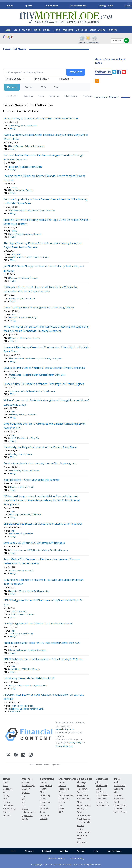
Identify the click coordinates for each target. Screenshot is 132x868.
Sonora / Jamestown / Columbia (83, 789)
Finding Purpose (16, 146)
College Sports (29, 812)
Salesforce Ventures (29, 709)
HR (32, 706)
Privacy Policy (75, 743)
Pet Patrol (45, 815)
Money (47, 30)
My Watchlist (40, 79)
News (10, 6)
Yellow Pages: (120, 812)
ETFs (43, 87)
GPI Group (14, 515)
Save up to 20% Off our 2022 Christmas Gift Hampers (34, 543)
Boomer (37, 234)
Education (14, 167)
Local (8, 30)
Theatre (62, 785)
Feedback (47, 851)
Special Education (27, 167)
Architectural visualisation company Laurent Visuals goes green (40, 463)
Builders (30, 190)
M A (22, 534)
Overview (28, 96)
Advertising (14, 126)
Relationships (31, 146)
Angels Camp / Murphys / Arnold (84, 809)
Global (12, 650)
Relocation (82, 835)
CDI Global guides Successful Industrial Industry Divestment (38, 624)
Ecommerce (15, 318)
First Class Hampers (59, 550)
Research (29, 571)
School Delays (97, 30)
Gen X (12, 234)
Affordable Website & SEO (33, 391)
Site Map (64, 851)
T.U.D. (117, 802)
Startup (30, 454)
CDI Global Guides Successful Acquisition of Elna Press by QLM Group (43, 659)
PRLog (13, 129)
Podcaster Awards (24, 234)
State (17, 30)
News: (7, 779)
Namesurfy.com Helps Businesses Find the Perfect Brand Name (40, 447)
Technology (14, 391)
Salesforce (14, 709)
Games (62, 792)
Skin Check (14, 487)
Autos (98, 789)
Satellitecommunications (20, 211)
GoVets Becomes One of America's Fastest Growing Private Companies (44, 368)
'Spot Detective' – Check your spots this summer (32, 480)
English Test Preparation (38, 591)
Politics (6, 802)
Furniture (13, 415)
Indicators (64, 79)
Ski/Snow (26, 789)
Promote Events (103, 795)
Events (43, 782)
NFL (23, 796)
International (71, 96)
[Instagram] (31, 755)
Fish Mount (41, 686)
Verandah (21, 190)
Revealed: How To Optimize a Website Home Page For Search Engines (44, 384)
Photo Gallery (120, 805)
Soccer (25, 809)
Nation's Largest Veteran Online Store (49, 375)
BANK (20, 706)
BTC (14, 254)
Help (96, 851)
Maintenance (15, 278)
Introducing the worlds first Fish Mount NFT (29, 678)
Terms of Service (57, 858)
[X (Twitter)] (8, 755)
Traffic (57, 30)
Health (32, 298)
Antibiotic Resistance (37, 650)
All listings (81, 782)
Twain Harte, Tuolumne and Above (84, 799)
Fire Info (44, 819)
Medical (23, 487)
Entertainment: (67, 779)
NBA (24, 802)
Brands (22, 454)
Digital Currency (16, 257)
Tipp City (35, 438)
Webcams (68, 30)
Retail (23, 126)
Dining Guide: (84, 779)
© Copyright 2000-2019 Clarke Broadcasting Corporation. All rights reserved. (66, 865)
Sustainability (15, 471)
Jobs (98, 782)
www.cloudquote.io (65, 729)
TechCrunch (15, 712)
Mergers (36, 669)
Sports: (26, 792)
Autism (39, 167)
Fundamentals (83, 822)
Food (32, 614)
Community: (47, 779)
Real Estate (101, 792)
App (23, 318)
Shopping (44, 257)
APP (14, 315)
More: (117, 779)
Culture (42, 146)
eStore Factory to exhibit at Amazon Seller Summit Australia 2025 (41, 119)
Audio (117, 782)
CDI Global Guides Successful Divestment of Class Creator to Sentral (43, 524)
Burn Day (26, 782)
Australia (24, 298)
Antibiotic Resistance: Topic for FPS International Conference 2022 (42, 643)
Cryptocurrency (32, 257)
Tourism (112, 30)
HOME (15, 187)
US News (27, 30)
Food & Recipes (66, 795)
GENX (15, 231)
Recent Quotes (13, 79)
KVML (61, 805)
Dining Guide (106, 6)
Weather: (27, 779)
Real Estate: (84, 819)
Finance (80, 826)
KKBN (61, 812)
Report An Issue (114, 851)
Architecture (45, 359)
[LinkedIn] (23, 755)
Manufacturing (24, 438)
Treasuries (88, 96)
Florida (24, 338)
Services (34, 278)
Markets (12, 87)
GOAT (26, 706)
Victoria (25, 278)
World (37, 30)
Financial (24, 614)
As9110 (13, 438)
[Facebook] (16, 755)
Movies (62, 782)
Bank (41, 709)
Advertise (81, 851)
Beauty (21, 571)
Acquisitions (15, 669)
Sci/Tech (7, 812)
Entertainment (78, 6)
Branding (13, 454)
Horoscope (64, 789)
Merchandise (102, 785)
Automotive (25, 515)
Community (51, 6)
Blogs (43, 792)
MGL (25, 612)
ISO (14, 435)
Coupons (118, 809)
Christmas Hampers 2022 (21, 550)
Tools (57, 87)
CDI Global (36, 515)
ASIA (14, 706)
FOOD (15, 612)
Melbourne (32, 126)
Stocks (29, 87)
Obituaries (82, 30)
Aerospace (50, 211)
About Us (29, 851)
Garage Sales (102, 802)
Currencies (54, 96)
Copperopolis (83, 815)
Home (12, 190)
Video (117, 792)
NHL (24, 806)
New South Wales (41, 550)
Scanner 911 (120, 785)
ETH (19, 254)
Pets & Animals (102, 805)
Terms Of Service (64, 746)
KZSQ (61, 809)
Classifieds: (102, 779)
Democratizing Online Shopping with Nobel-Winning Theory (39, 308)
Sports (29, 6)
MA (14, 412)
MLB (24, 799)
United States (38, 211)
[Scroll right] (129, 5)
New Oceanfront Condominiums (24, 359)
